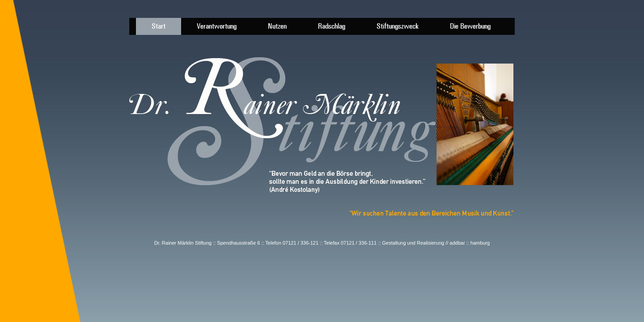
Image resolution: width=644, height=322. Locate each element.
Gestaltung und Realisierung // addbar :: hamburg (436, 243)
